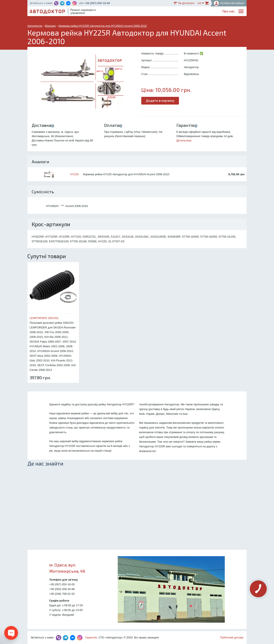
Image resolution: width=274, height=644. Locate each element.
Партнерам (206, 12)
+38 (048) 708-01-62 (62, 594)
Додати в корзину (160, 100)
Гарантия (91, 637)
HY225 (74, 174)
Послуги (142, 12)
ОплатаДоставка (186, 12)
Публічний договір (232, 637)
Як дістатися (184, 3)
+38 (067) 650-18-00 (97, 3)
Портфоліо (226, 12)
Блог (156, 12)
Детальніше (184, 140)
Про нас (126, 12)
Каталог (169, 12)
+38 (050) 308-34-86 (62, 589)
